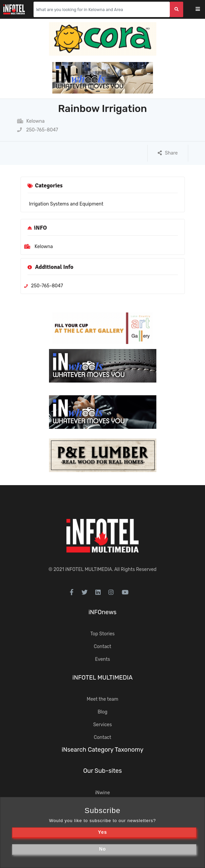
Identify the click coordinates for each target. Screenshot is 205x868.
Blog (102, 712)
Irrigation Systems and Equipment (66, 204)
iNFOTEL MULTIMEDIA (89, 569)
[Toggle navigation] (202, 10)
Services (103, 725)
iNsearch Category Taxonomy (103, 750)
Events (102, 659)
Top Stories (102, 634)
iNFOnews (103, 612)
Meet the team (103, 699)
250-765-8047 (38, 130)
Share (168, 153)
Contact (102, 647)
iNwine (102, 793)
